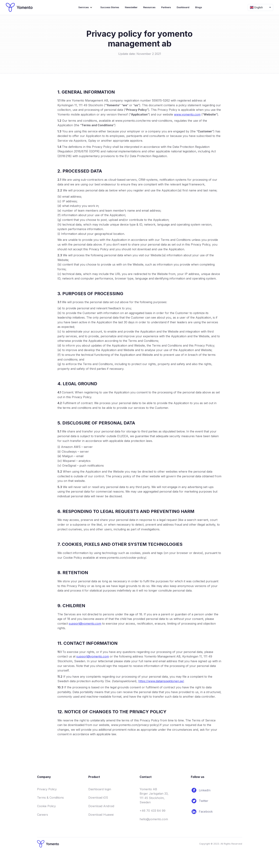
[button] (86, 7)
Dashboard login (100, 789)
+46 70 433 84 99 (152, 811)
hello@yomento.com (154, 819)
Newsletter (131, 7)
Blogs (199, 7)
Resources (149, 7)
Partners (166, 7)
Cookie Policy (46, 806)
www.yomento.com (187, 114)
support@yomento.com (85, 624)
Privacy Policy (47, 789)
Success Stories (110, 7)
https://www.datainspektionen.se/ (161, 681)
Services (84, 7)
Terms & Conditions (50, 798)
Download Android (101, 806)
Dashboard (183, 7)
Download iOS (98, 798)
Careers (43, 815)
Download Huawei (101, 815)
